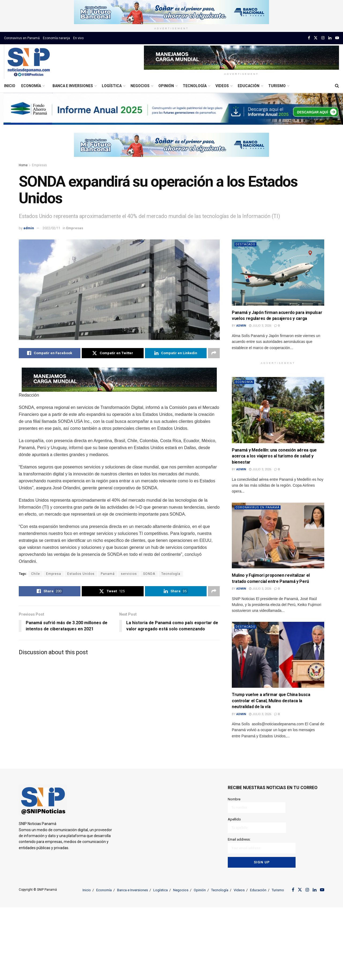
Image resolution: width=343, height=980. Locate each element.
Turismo (277, 86)
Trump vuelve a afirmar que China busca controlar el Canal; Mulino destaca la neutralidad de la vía (271, 701)
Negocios (140, 86)
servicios (129, 574)
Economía (31, 86)
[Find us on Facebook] (309, 38)
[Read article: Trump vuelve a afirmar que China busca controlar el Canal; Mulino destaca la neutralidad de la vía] (278, 655)
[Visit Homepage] (29, 62)
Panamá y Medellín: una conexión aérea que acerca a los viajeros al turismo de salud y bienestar (274, 456)
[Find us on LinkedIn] (330, 38)
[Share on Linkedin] (176, 353)
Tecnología (195, 86)
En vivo (78, 38)
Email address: (262, 845)
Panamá (108, 574)
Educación (249, 86)
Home (23, 165)
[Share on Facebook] (50, 353)
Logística (112, 86)
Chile (36, 574)
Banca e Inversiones (73, 86)
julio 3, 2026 (260, 326)
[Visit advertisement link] (171, 12)
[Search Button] (337, 86)
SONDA (149, 574)
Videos (222, 86)
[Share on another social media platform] (214, 353)
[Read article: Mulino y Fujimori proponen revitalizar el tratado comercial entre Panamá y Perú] (278, 536)
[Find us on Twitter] (316, 38)
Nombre (257, 805)
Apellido (257, 825)
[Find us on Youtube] (337, 38)
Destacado (245, 244)
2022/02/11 (51, 228)
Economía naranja (56, 38)
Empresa (54, 574)
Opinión (166, 86)
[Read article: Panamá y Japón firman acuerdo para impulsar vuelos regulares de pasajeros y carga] (278, 273)
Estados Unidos (81, 574)
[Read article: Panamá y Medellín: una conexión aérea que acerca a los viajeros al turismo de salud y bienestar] (278, 410)
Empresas (39, 165)
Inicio (10, 86)
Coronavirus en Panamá (22, 38)
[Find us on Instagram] (323, 38)
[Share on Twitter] (113, 353)
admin (29, 228)
